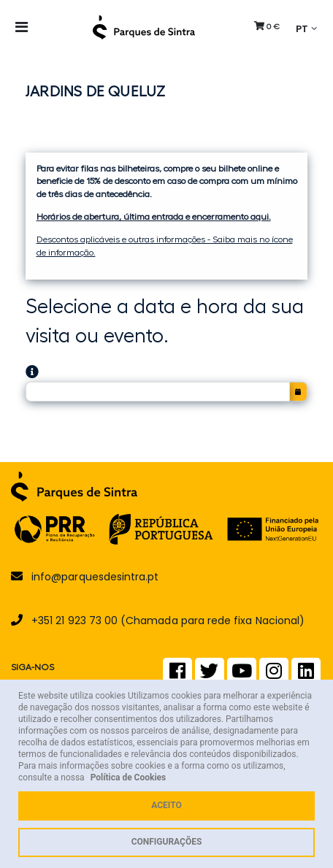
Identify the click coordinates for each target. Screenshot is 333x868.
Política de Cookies (129, 777)
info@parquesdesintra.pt (95, 577)
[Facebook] (177, 675)
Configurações (167, 842)
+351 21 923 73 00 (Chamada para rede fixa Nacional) (168, 621)
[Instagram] (274, 675)
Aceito (166, 805)
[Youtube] (242, 675)
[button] (267, 26)
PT (302, 28)
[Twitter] (209, 675)
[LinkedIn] (306, 675)
